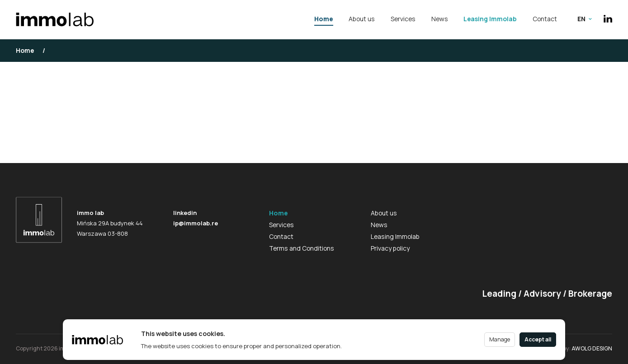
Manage (500, 339)
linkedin (185, 213)
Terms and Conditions (302, 248)
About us (362, 19)
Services (403, 19)
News (440, 19)
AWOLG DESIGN (592, 348)
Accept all (538, 339)
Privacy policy (390, 248)
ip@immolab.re (196, 223)
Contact (545, 19)
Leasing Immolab (490, 19)
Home (324, 19)
